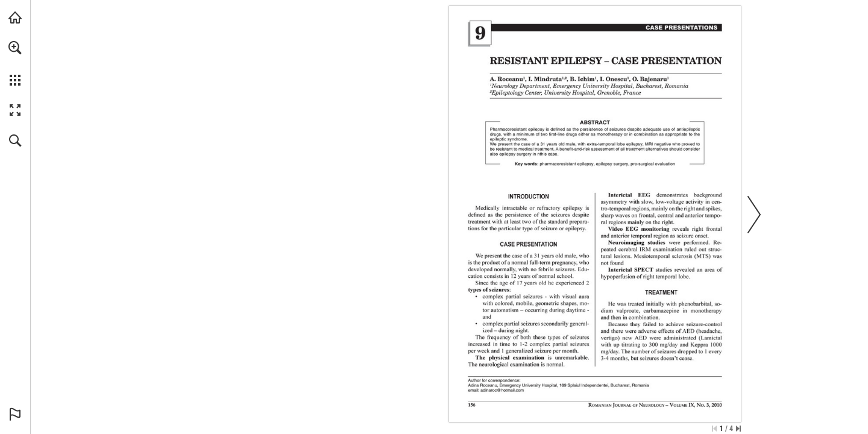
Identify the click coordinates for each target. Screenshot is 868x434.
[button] (15, 48)
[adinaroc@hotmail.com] (502, 390)
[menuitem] (15, 63)
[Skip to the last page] (738, 429)
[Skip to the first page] (714, 429)
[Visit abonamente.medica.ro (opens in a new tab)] (15, 17)
